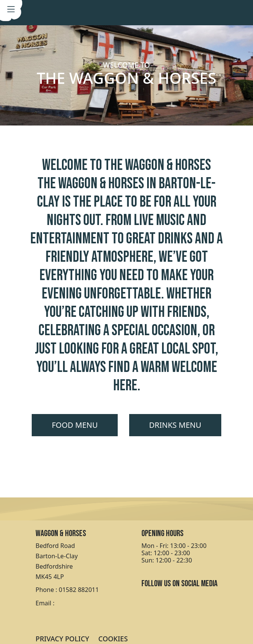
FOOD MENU (75, 425)
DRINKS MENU (175, 425)
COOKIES (113, 639)
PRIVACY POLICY (62, 639)
